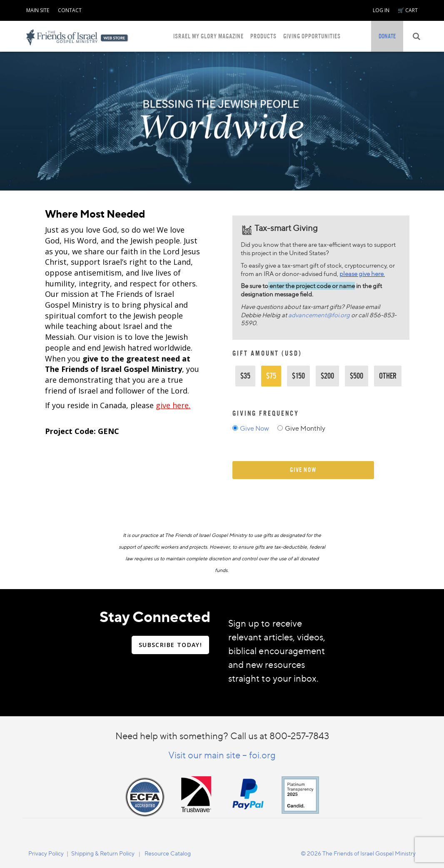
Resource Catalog (168, 853)
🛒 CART (408, 10)
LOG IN (381, 10)
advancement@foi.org (319, 315)
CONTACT (70, 10)
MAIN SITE (38, 10)
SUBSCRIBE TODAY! (170, 645)
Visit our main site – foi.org (222, 755)
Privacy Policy (46, 853)
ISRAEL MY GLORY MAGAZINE (208, 36)
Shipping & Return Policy (103, 853)
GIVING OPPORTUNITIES (312, 36)
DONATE (387, 36)
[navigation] (38, 9)
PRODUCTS (263, 36)
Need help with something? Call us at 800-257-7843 (222, 736)
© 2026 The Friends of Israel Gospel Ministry (358, 853)
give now (303, 470)
